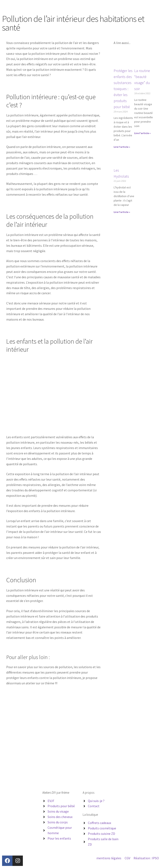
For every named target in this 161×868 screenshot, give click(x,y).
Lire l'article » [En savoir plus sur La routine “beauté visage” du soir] (142, 133)
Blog (103, 6)
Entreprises (78, 6)
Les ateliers (62, 6)
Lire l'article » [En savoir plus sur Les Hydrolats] (122, 212)
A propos (93, 6)
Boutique (114, 6)
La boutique (90, 815)
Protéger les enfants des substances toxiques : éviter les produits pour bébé (123, 89)
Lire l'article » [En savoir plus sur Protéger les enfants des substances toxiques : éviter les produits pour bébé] (122, 147)
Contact (126, 6)
